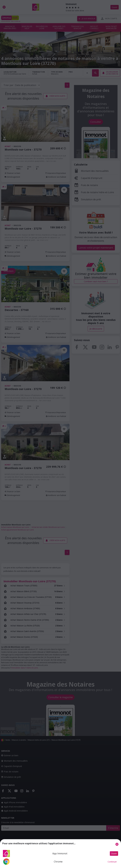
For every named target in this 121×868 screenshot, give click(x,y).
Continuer (112, 862)
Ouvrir (114, 854)
